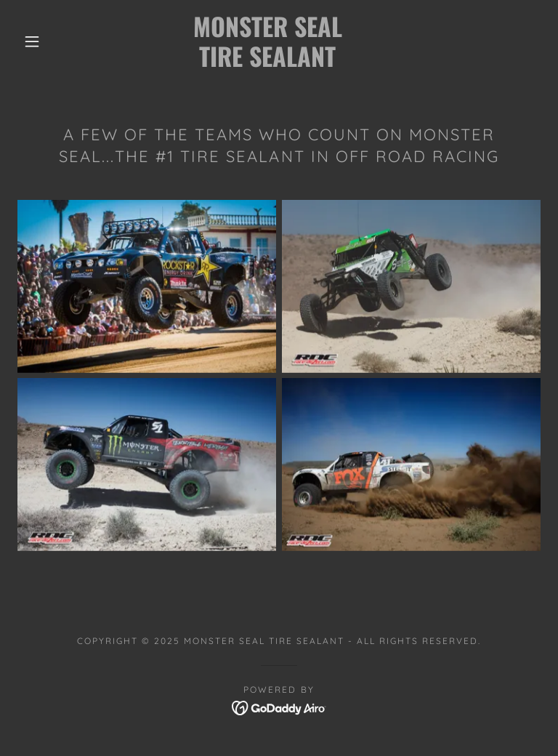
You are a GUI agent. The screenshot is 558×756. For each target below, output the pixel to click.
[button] (32, 41)
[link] (267, 63)
